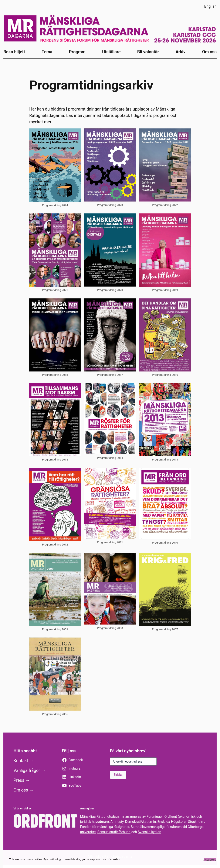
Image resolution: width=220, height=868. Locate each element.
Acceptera (210, 860)
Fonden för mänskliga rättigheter (105, 827)
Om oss (21, 790)
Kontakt (21, 761)
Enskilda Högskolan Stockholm (181, 822)
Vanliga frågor (27, 770)
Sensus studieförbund (114, 832)
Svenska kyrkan (149, 832)
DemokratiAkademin (141, 822)
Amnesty (117, 822)
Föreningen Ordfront (162, 817)
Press (19, 780)
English (210, 6)
